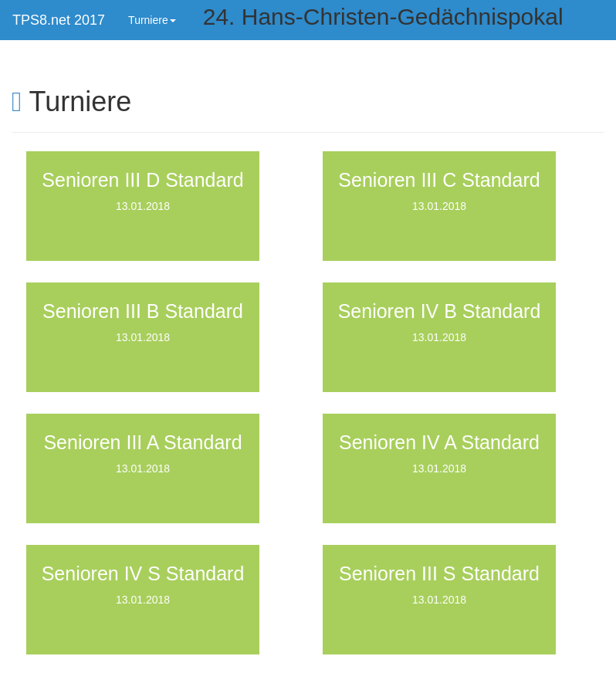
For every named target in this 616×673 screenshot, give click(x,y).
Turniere (152, 20)
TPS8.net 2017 (59, 20)
